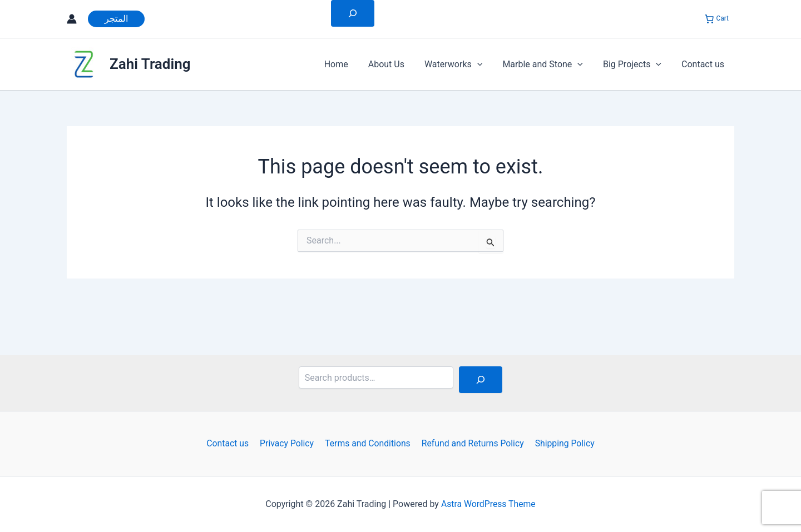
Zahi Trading (150, 64)
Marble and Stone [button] (548, 64)
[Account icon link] (72, 19)
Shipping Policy (563, 443)
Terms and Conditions (367, 443)
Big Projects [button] (636, 64)
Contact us (704, 64)
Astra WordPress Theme (488, 504)
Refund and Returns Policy (471, 443)
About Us (396, 64)
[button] (116, 19)
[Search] (481, 380)
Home (348, 64)
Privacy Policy (287, 443)
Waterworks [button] (461, 64)
